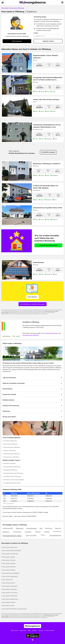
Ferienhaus (28, 532)
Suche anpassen (17, 41)
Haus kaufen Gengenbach (10, 586)
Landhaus (47, 532)
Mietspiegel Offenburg (52, 333)
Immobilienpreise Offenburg (31, 335)
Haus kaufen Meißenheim (10, 596)
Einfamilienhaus (32, 528)
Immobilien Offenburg (10, 441)
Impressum (23, 630)
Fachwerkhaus (17, 532)
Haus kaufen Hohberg (9, 570)
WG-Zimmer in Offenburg (11, 457)
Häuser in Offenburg (10, 451)
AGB (29, 630)
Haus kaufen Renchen (9, 583)
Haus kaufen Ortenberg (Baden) (12, 551)
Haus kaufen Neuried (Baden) (11, 573)
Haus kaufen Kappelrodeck (10, 599)
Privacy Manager (50, 630)
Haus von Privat (31, 535)
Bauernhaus (49, 528)
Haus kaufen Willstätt (9, 560)
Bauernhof (58, 528)
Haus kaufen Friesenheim (10, 593)
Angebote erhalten (48, 41)
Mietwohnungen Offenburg (12, 454)
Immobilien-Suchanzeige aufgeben (14, 480)
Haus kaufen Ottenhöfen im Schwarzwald (15, 609)
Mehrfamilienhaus (57, 531)
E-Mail (36, 33)
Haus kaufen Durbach (9, 557)
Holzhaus (38, 532)
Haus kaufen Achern (8, 606)
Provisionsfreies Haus (12, 536)
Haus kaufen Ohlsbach (9, 564)
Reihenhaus (20, 528)
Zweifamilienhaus (55, 535)
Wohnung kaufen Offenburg (12, 447)
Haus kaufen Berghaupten (10, 576)
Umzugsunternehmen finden (12, 483)
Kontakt (34, 630)
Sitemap (41, 630)
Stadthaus (43, 535)
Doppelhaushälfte (8, 528)
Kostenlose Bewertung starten (48, 245)
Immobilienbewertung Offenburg (13, 473)
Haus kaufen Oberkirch (9, 567)
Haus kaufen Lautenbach (10, 589)
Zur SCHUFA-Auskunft (48, 152)
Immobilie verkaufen (10, 464)
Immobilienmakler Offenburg (12, 476)
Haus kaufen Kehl (8, 580)
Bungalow (6, 532)
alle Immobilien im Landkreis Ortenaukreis (33, 304)
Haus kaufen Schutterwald (10, 554)
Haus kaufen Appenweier (10, 547)
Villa (41, 528)
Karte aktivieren (32, 297)
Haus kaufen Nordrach (9, 602)
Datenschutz (14, 630)
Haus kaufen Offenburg (11, 444)
